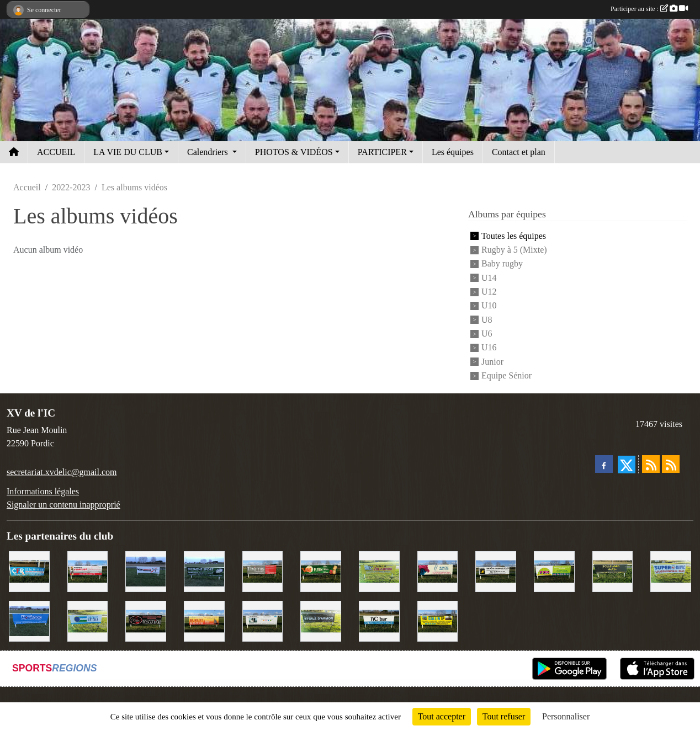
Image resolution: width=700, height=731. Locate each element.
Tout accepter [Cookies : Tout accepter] (442, 716)
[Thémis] (263, 571)
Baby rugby (502, 264)
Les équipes (453, 152)
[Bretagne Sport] (204, 571)
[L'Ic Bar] (379, 620)
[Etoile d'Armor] (321, 620)
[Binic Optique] (263, 620)
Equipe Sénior (507, 375)
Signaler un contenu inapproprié (63, 505)
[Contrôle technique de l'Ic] (496, 571)
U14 (489, 278)
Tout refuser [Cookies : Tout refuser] (504, 716)
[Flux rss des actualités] (651, 464)
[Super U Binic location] (671, 571)
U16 (489, 348)
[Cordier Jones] (88, 571)
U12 (489, 292)
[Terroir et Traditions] (146, 620)
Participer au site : (649, 9)
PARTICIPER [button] (382, 152)
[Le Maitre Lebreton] (438, 571)
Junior (492, 362)
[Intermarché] (146, 571)
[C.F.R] (29, 571)
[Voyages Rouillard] (29, 620)
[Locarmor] (379, 571)
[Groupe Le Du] (88, 620)
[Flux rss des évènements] (671, 464)
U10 (489, 306)
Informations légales (43, 491)
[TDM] (554, 571)
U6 (487, 334)
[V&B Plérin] (321, 571)
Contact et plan (519, 152)
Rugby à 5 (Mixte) (514, 250)
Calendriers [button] (209, 152)
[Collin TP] (438, 620)
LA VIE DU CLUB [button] (128, 152)
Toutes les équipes (514, 236)
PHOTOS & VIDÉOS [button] (294, 152)
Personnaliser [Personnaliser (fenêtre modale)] (566, 716)
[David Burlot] (204, 620)
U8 (487, 320)
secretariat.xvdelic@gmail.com (62, 472)
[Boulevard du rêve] (613, 571)
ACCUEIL (56, 152)
